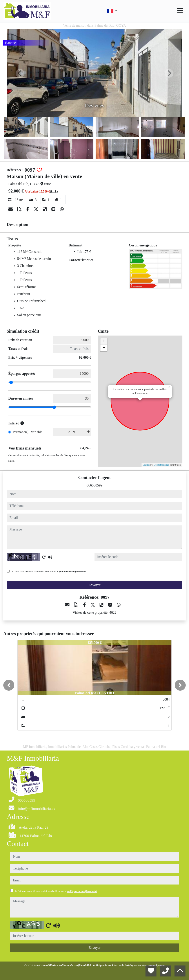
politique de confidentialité (72, 571)
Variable (37, 432)
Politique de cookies (105, 965)
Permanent (20, 432)
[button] (9, 685)
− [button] (104, 348)
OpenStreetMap (161, 465)
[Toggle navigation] (180, 11)
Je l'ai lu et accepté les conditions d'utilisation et (49, 571)
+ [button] (104, 341)
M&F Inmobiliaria (45, 965)
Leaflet (146, 465)
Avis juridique (128, 965)
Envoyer (94, 585)
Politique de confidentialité (75, 965)
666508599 (94, 485)
